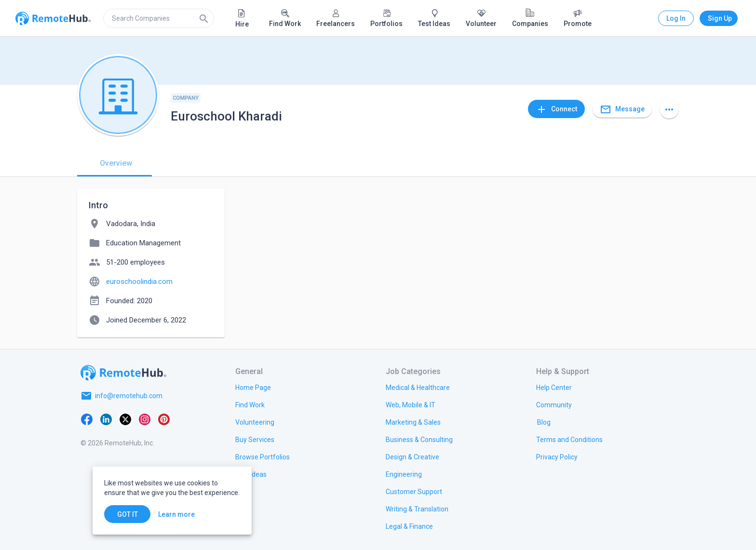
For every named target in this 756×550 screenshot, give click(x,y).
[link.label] (554, 387)
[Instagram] (145, 419)
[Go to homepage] (123, 373)
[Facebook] (87, 419)
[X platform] (125, 419)
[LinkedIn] (106, 419)
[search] (159, 18)
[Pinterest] (164, 419)
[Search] (204, 18)
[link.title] (253, 387)
